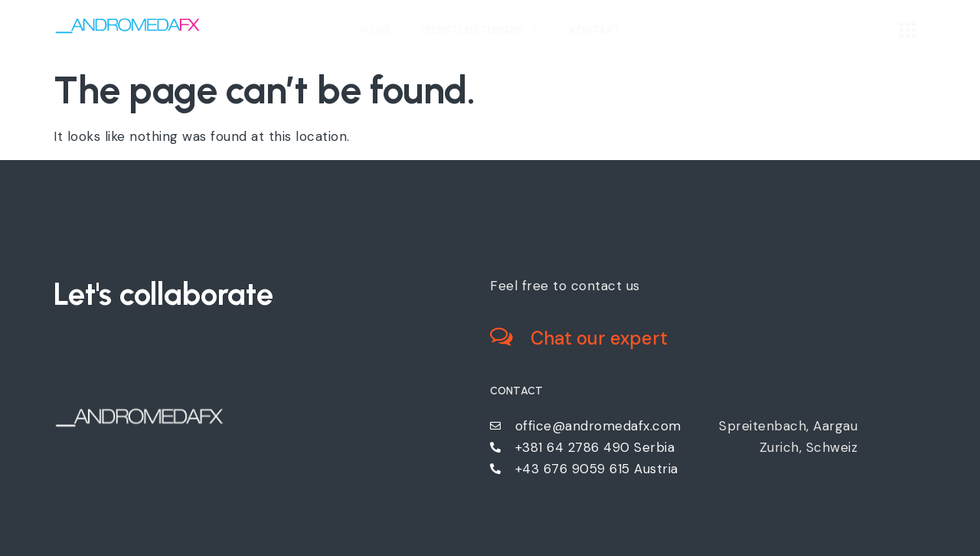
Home (375, 30)
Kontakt (595, 30)
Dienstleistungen (480, 29)
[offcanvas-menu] (908, 31)
